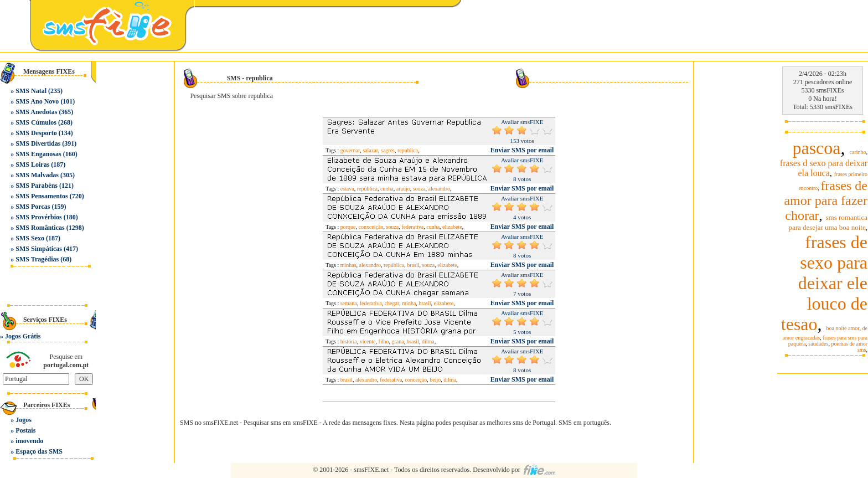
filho (384, 341)
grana (397, 341)
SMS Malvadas (37, 175)
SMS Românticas (40, 228)
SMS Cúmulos (36, 122)
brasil (413, 265)
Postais (25, 430)
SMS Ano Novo (37, 101)
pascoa (816, 148)
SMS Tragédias (37, 259)
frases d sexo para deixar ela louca (824, 168)
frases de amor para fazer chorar (826, 201)
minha (409, 303)
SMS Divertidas (38, 143)
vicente (368, 341)
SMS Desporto (36, 133)
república (367, 189)
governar (350, 150)
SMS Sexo (30, 238)
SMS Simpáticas (39, 249)
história (349, 341)
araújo (403, 189)
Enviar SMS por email (522, 150)
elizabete (452, 227)
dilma (428, 341)
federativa (412, 227)
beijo (435, 380)
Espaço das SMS (39, 451)
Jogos (24, 420)
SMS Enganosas (38, 154)
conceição (416, 380)
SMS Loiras (32, 165)
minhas (348, 265)
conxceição (371, 227)
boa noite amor (843, 328)
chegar (392, 303)
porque (348, 227)
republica (408, 150)
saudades (818, 344)
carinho (858, 152)
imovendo (29, 441)
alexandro (439, 189)
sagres (388, 150)
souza (419, 189)
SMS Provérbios (38, 217)
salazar (370, 150)
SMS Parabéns (37, 186)
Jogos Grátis (23, 336)
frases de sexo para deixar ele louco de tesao (824, 283)
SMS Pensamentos (42, 196)
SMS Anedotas (36, 112)
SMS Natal (31, 91)
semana (349, 303)
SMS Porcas (33, 207)
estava (347, 189)
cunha (387, 189)
